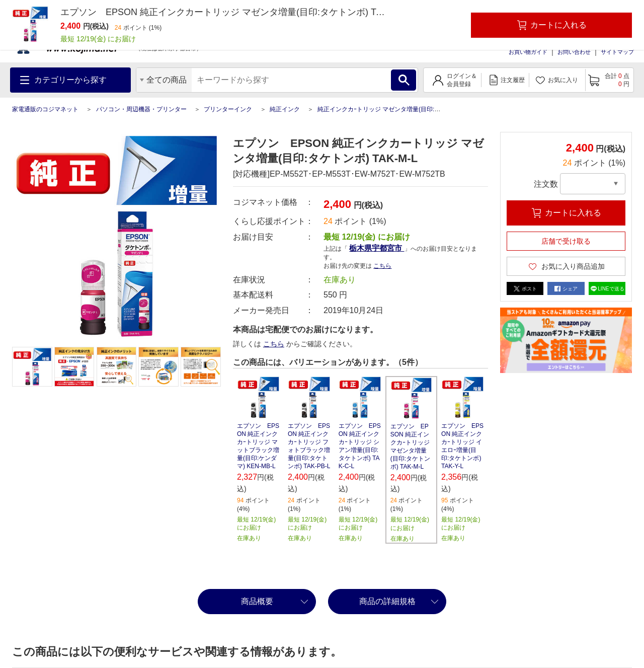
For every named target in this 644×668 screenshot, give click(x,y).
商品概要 (257, 601)
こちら (382, 266)
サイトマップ (617, 52)
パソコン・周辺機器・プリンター (141, 109)
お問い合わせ (574, 52)
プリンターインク (228, 109)
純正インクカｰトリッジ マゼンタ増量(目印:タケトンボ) (392, 109)
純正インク (285, 109)
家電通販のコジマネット (45, 109)
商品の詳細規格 (387, 601)
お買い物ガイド (528, 52)
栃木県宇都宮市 (377, 248)
